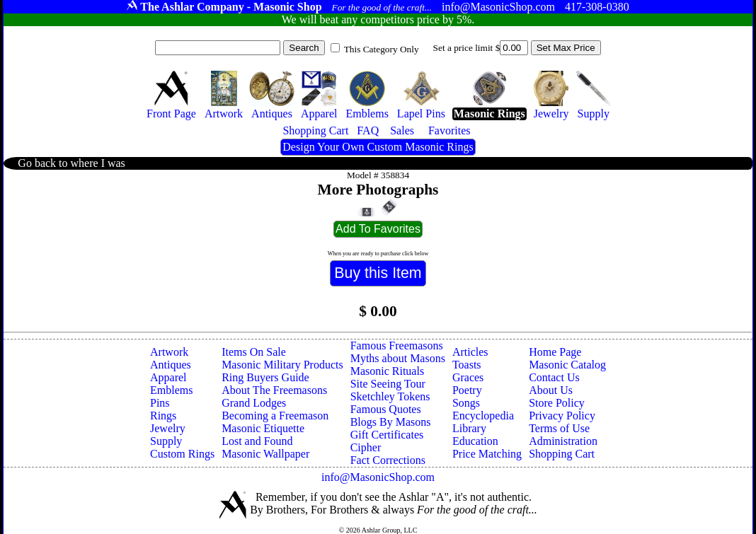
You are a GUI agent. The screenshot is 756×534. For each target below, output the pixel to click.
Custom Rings (182, 454)
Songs (466, 403)
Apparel (168, 377)
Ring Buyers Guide (265, 377)
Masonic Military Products (282, 365)
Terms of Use (559, 428)
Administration (563, 441)
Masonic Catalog (567, 365)
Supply (166, 441)
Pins (160, 403)
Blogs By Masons (391, 422)
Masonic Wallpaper (265, 454)
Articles (470, 352)
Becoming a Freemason (275, 416)
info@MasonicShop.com (378, 477)
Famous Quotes (386, 409)
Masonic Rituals (387, 371)
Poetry (467, 390)
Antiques (171, 365)
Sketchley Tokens (390, 396)
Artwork (169, 352)
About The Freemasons (274, 390)
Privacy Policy (562, 416)
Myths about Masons (398, 358)
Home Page (555, 352)
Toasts (467, 365)
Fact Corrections (388, 460)
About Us (551, 390)
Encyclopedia (483, 416)
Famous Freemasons (397, 346)
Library (469, 428)
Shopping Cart (562, 454)
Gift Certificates (387, 435)
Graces (468, 377)
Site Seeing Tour (388, 384)
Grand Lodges (254, 403)
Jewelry (168, 428)
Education (475, 441)
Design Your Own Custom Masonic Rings (378, 147)
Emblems (171, 390)
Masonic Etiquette (263, 428)
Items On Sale (254, 352)
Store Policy (557, 403)
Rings (163, 416)
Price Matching (487, 454)
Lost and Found (257, 441)
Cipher (366, 447)
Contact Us (554, 377)
